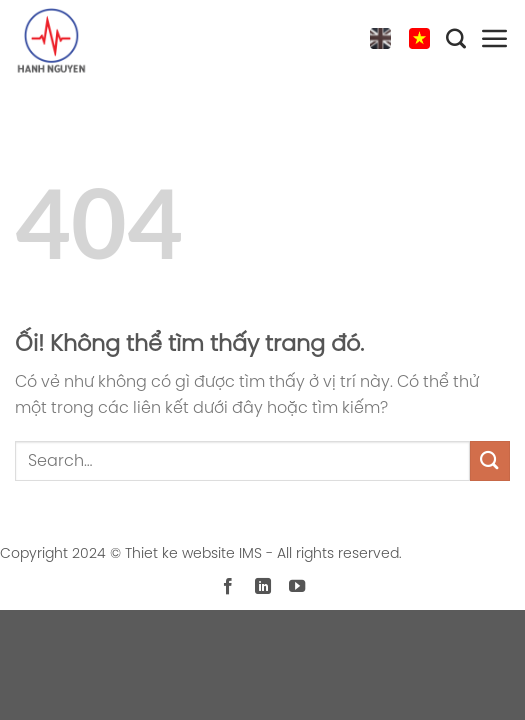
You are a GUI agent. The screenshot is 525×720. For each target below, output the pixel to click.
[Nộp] (490, 460)
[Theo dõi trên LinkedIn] (262, 587)
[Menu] (495, 43)
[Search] (456, 43)
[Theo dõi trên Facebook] (228, 587)
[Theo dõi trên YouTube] (297, 587)
